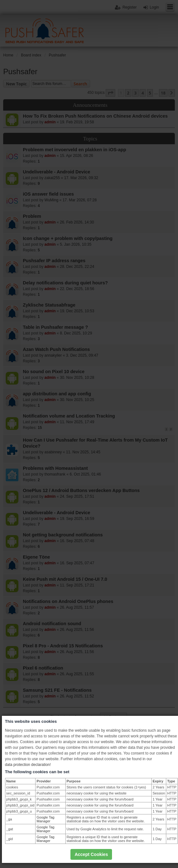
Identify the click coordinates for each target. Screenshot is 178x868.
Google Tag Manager (45, 819)
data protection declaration (27, 765)
